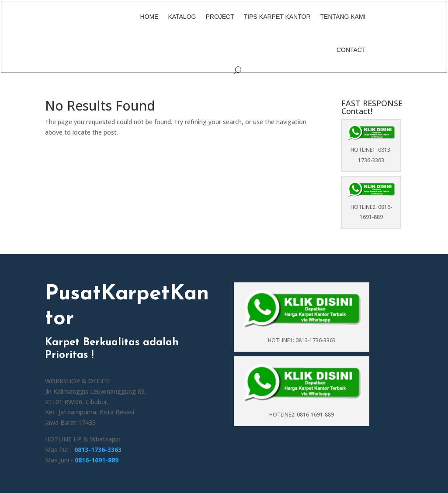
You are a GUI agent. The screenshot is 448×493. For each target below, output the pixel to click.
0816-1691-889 (97, 460)
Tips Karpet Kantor (277, 17)
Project (220, 17)
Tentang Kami (343, 17)
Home (149, 17)
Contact (351, 50)
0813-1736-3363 (98, 450)
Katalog (182, 17)
